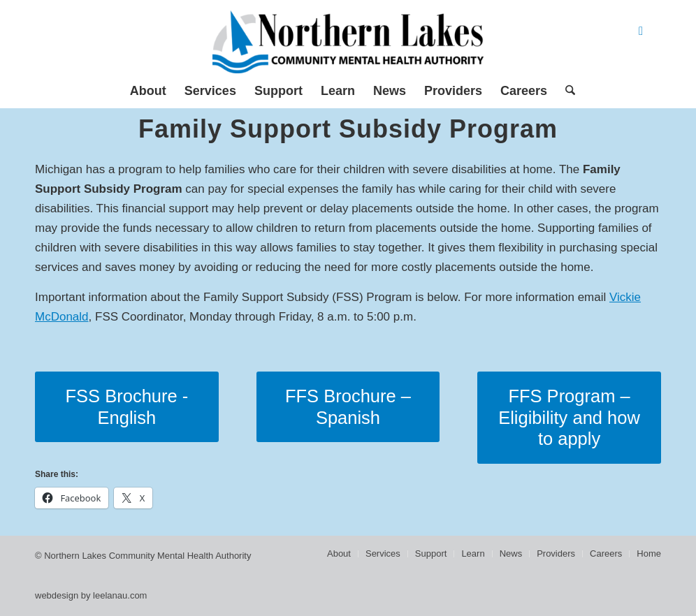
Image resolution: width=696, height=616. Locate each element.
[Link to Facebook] (641, 31)
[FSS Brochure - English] (127, 407)
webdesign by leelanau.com (91, 595)
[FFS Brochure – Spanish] (348, 407)
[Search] (566, 91)
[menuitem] (148, 91)
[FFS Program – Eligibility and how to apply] (569, 418)
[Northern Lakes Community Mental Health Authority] (348, 42)
